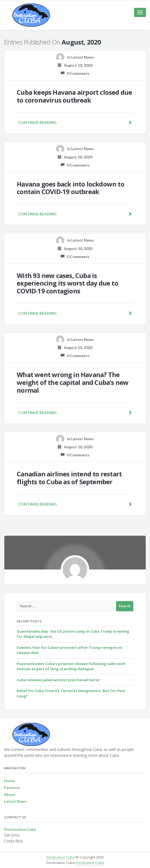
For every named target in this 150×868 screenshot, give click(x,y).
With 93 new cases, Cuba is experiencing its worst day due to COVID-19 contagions (67, 283)
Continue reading (75, 122)
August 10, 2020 (75, 65)
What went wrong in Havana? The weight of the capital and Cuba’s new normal (73, 382)
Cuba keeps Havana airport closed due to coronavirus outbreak (74, 96)
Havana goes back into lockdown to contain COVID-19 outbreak (71, 188)
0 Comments (75, 73)
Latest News (83, 57)
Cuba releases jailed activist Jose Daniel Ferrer (58, 680)
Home (9, 781)
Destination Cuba (61, 857)
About (10, 794)
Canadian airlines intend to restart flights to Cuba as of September (69, 478)
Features (12, 787)
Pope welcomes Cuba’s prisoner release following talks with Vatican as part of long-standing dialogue (71, 666)
